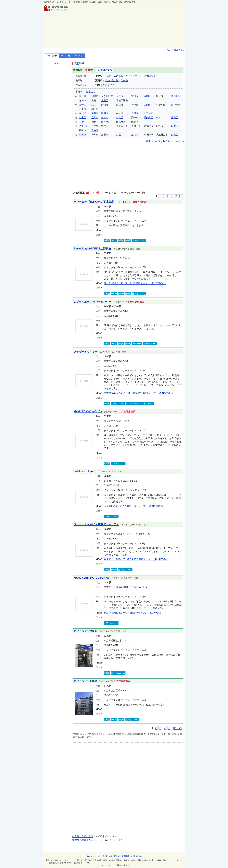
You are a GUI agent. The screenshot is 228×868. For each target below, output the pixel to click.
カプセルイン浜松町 (85, 631)
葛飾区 (83, 105)
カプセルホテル (134, 76)
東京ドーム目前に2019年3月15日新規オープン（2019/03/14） (136, 559)
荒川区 (135, 96)
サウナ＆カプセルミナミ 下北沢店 (94, 202)
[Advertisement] (128, 26)
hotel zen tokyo (83, 471)
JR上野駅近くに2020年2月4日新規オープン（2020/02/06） (135, 283)
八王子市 (84, 126)
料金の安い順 (112, 81)
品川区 (83, 113)
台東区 (83, 118)
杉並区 (120, 113)
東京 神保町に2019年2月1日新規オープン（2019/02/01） (134, 613)
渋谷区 (95, 113)
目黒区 (175, 135)
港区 (119, 135)
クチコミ (78, 56)
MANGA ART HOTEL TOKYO (91, 578)
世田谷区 (148, 113)
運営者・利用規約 (122, 856)
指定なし (91, 92)
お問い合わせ (137, 856)
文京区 (95, 130)
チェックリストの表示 (175, 50)
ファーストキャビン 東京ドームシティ (96, 524)
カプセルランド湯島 (85, 681)
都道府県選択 (104, 70)
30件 (112, 85)
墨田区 (135, 113)
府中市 (175, 126)
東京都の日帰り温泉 (83, 836)
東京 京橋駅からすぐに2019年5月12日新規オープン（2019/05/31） (139, 393)
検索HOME (52, 56)
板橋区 (147, 96)
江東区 (147, 105)
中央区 (120, 118)
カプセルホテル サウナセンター (92, 302)
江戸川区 (176, 96)
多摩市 (105, 118)
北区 (94, 105)
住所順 (124, 81)
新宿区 (105, 113)
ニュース (66, 56)
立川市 (95, 118)
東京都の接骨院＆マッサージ (87, 840)
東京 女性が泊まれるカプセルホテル (165, 141)
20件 (105, 85)
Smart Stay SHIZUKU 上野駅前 (92, 249)
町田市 (83, 135)
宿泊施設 (149, 76)
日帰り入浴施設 (115, 76)
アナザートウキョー (85, 352)
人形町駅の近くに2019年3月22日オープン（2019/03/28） (134, 506)
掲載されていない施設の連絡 (100, 856)
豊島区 (175, 118)
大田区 (105, 101)
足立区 (120, 96)
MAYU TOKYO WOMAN (88, 411)
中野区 (83, 122)
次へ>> (178, 196)
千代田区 (148, 118)
